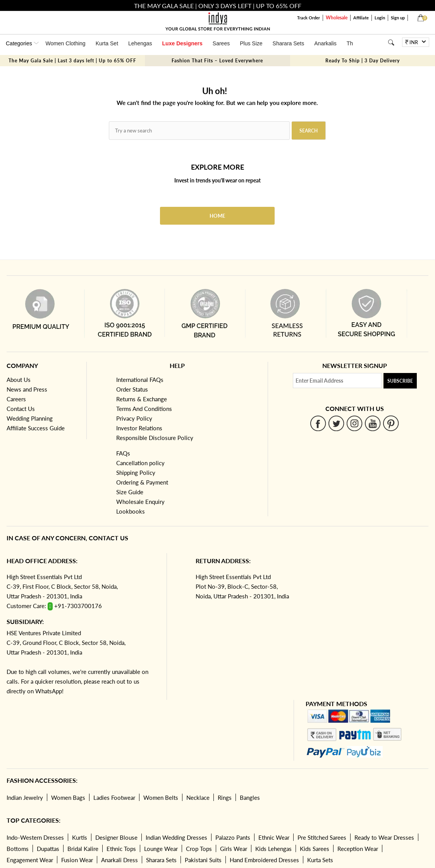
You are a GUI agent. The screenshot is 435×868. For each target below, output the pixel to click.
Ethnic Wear (274, 837)
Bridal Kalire (83, 849)
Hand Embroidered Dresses (264, 860)
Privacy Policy (134, 418)
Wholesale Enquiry (140, 502)
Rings (225, 798)
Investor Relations (139, 428)
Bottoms (18, 849)
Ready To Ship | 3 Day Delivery (363, 61)
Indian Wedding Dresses (176, 837)
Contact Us (21, 409)
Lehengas (140, 43)
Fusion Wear (77, 860)
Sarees (221, 43)
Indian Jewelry (25, 798)
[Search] (391, 42)
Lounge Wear (161, 849)
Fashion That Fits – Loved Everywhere (217, 61)
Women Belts (161, 798)
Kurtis (80, 837)
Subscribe (400, 381)
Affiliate (361, 18)
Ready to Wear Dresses (384, 837)
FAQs (123, 453)
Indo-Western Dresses (35, 837)
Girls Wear (234, 849)
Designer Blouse (116, 837)
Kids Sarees (315, 849)
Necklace (198, 798)
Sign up (398, 18)
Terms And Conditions (144, 409)
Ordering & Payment (142, 482)
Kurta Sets (320, 860)
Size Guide (130, 492)
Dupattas (48, 849)
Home (217, 216)
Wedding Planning (30, 418)
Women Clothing (65, 43)
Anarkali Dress (119, 860)
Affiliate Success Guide (36, 428)
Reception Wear (358, 849)
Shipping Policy (136, 473)
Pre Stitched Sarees (322, 837)
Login (380, 18)
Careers (16, 399)
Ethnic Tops (121, 849)
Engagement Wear (30, 860)
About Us (19, 380)
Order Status (132, 389)
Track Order (309, 18)
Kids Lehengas (273, 849)
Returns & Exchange (142, 399)
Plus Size (251, 43)
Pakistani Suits (203, 860)
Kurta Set (107, 43)
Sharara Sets (289, 43)
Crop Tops (199, 849)
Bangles (250, 798)
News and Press (27, 389)
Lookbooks (131, 511)
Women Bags (68, 798)
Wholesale (337, 18)
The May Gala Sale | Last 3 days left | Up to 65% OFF (72, 61)
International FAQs (140, 380)
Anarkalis (325, 43)
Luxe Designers (182, 43)
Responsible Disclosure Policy (155, 438)
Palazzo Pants (233, 837)
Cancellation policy (140, 463)
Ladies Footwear (114, 798)
